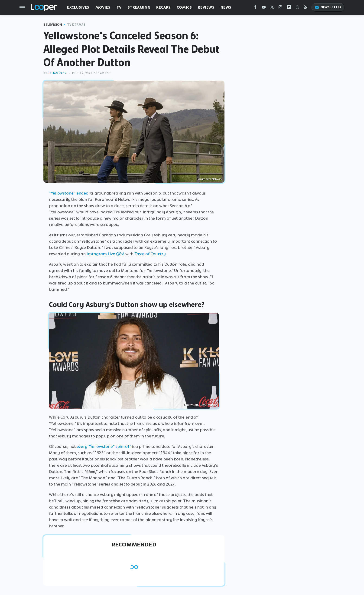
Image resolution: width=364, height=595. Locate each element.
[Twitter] (272, 8)
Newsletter (328, 7)
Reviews (206, 7)
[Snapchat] (297, 8)
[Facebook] (255, 8)
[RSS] (305, 8)
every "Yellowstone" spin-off (104, 446)
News (226, 7)
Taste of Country (150, 254)
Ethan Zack (57, 73)
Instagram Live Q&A (106, 254)
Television (53, 25)
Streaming (139, 7)
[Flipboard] (289, 8)
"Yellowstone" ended (69, 193)
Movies (103, 7)
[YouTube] (264, 8)
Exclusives (78, 7)
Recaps (163, 7)
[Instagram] (280, 8)
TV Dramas (76, 25)
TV (119, 7)
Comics (184, 7)
